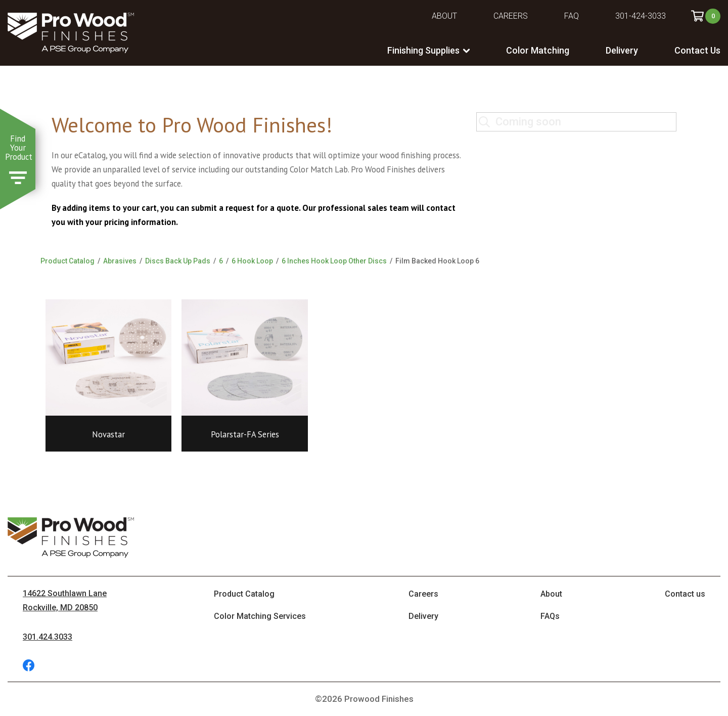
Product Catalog (67, 261)
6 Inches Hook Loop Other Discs (334, 261)
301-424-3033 (641, 16)
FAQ (572, 16)
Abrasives (120, 261)
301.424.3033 (48, 637)
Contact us (685, 594)
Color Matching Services (260, 616)
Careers (511, 16)
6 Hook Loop (252, 261)
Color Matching (538, 50)
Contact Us (697, 50)
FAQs (550, 616)
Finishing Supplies (423, 50)
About (444, 16)
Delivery (622, 50)
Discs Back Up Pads (178, 261)
